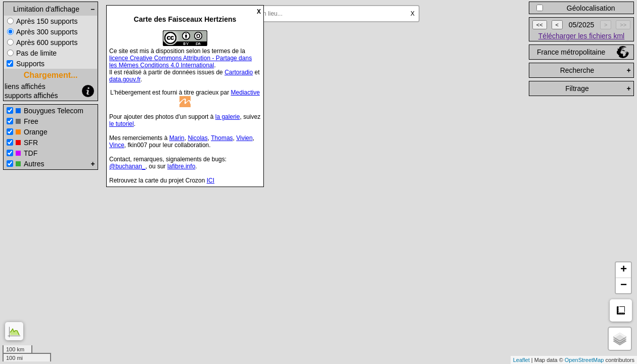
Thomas (222, 138)
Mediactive (245, 93)
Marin (177, 138)
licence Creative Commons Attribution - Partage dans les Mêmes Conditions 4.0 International (180, 62)
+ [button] (624, 270)
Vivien (244, 138)
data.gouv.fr (125, 79)
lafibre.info (181, 166)
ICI (211, 180)
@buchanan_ (127, 166)
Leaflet (521, 360)
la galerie (228, 117)
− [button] (624, 286)
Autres (34, 164)
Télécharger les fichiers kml (581, 36)
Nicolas (197, 138)
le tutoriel (122, 124)
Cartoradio (239, 72)
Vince (117, 145)
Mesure (621, 310)
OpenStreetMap (584, 360)
